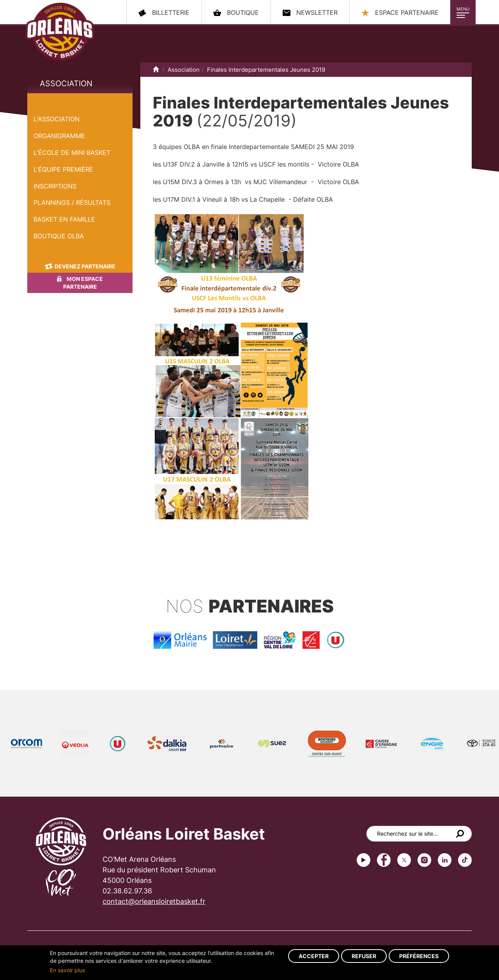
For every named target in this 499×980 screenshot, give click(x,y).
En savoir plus (67, 970)
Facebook (384, 860)
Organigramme (59, 136)
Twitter (404, 860)
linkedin (445, 860)
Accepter (314, 956)
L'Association (57, 119)
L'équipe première (63, 169)
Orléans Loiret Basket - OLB (60, 32)
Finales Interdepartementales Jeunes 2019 (266, 70)
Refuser (364, 956)
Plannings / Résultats (72, 202)
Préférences (419, 956)
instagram (424, 860)
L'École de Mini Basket (72, 153)
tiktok (465, 860)
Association (66, 83)
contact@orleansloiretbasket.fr (154, 901)
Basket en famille (64, 219)
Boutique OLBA (59, 236)
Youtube (364, 860)
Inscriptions (55, 186)
